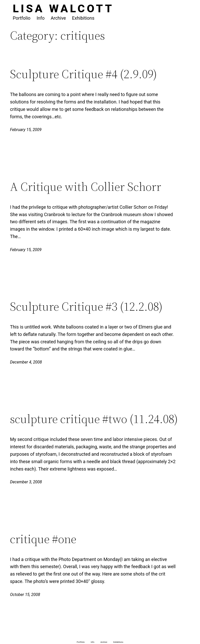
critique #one (43, 539)
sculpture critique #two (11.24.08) (94, 419)
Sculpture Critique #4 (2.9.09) (83, 74)
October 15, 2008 (25, 595)
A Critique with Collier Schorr (86, 187)
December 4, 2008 (26, 362)
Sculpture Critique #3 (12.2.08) (86, 307)
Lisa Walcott (63, 8)
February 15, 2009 (26, 130)
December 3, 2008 (26, 482)
